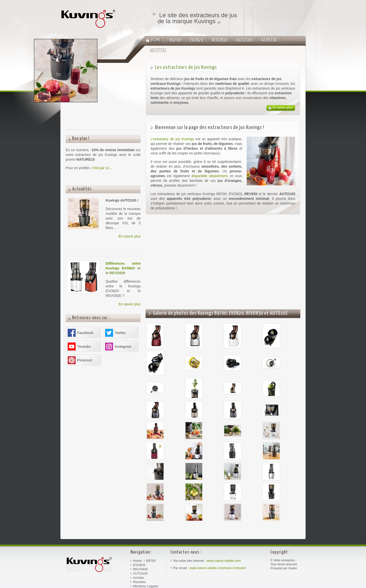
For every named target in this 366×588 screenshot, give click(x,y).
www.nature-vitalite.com (224, 561)
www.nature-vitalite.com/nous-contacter (218, 568)
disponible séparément (209, 176)
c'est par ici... (102, 168)
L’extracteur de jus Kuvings (172, 139)
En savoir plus (130, 236)
